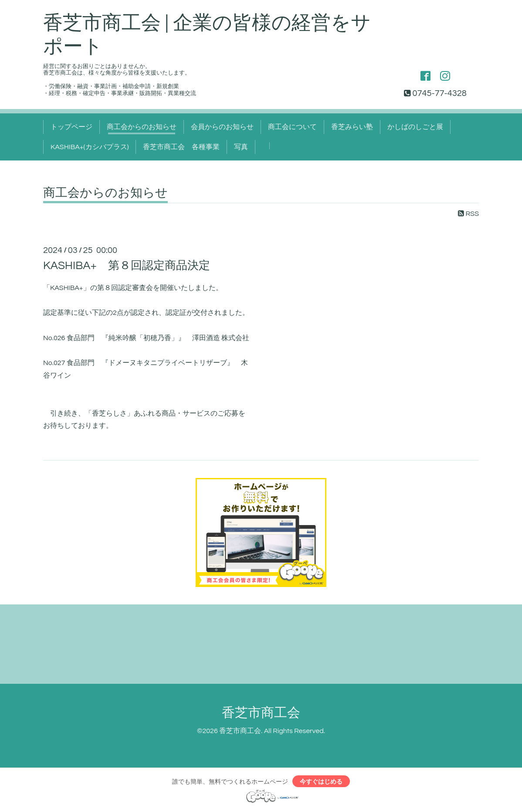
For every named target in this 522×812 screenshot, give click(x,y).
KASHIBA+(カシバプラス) (90, 147)
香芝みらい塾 (352, 127)
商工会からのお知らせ (142, 127)
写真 (241, 147)
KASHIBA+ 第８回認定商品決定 (127, 266)
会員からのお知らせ (222, 127)
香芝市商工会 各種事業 (181, 147)
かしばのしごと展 (415, 127)
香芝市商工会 (261, 713)
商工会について (292, 127)
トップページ (71, 127)
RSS (468, 214)
